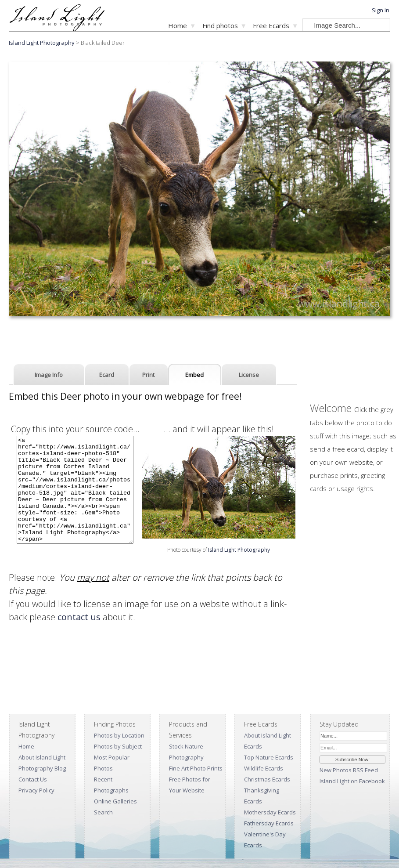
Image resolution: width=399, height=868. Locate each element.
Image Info (49, 375)
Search (103, 812)
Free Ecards (271, 25)
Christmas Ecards (267, 779)
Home (178, 25)
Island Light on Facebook (352, 781)
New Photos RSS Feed (349, 770)
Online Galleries (115, 801)
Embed (194, 375)
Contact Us (33, 779)
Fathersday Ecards (269, 823)
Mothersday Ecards (270, 812)
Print (148, 375)
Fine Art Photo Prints (196, 768)
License (249, 375)
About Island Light (42, 757)
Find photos (220, 25)
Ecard (107, 375)
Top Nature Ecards (269, 757)
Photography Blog (42, 768)
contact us (79, 617)
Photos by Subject (118, 746)
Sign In (381, 10)
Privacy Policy (36, 790)
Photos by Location (119, 735)
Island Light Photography (42, 43)
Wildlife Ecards (264, 768)
